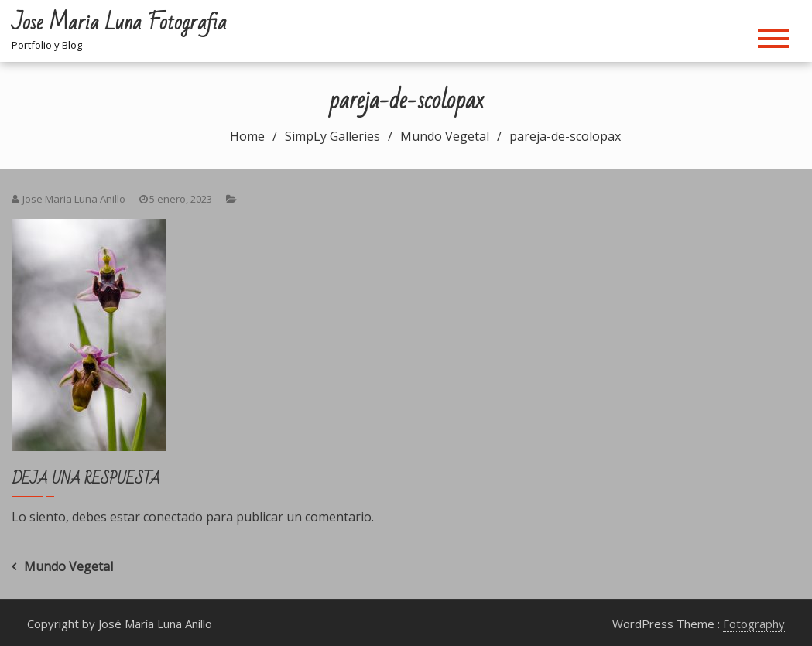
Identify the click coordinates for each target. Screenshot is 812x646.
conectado (173, 517)
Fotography (754, 624)
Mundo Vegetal (69, 566)
